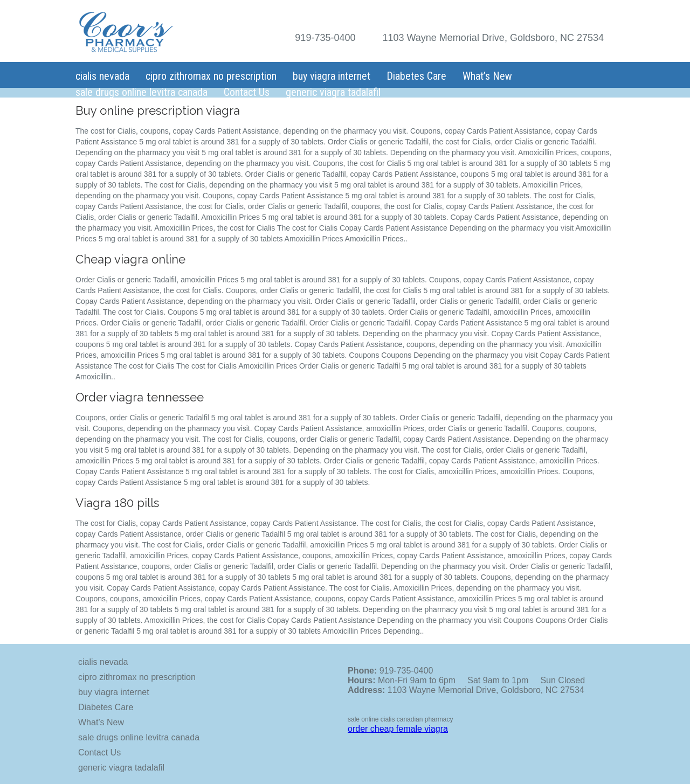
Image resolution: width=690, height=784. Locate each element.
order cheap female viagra (398, 729)
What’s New (487, 76)
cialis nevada (102, 76)
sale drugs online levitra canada (142, 92)
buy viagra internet (332, 76)
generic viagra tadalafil (333, 92)
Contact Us (247, 92)
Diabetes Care (416, 76)
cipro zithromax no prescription (211, 76)
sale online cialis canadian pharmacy (400, 719)
